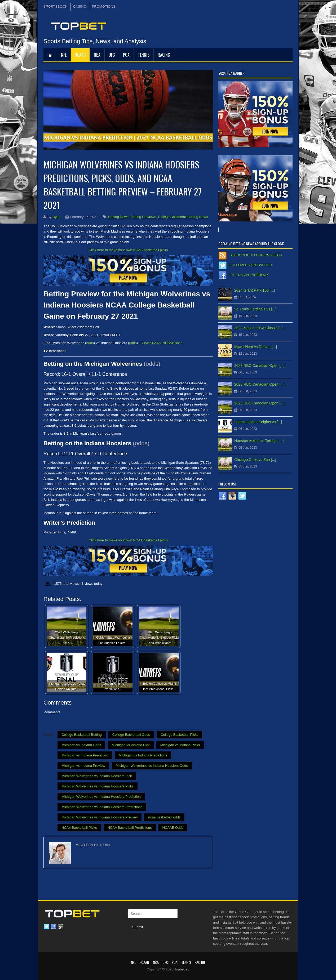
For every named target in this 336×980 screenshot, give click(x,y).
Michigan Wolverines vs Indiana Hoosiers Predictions (102, 807)
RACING (164, 55)
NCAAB (80, 55)
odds (90, 343)
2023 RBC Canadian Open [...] (259, 366)
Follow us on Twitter (251, 265)
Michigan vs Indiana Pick (131, 745)
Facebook (54, 927)
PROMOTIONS (104, 6)
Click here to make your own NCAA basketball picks (128, 250)
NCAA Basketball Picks (79, 828)
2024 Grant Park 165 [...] (255, 290)
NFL (64, 55)
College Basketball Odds (131, 735)
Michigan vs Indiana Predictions (143, 755)
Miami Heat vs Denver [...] (256, 347)
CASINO (80, 6)
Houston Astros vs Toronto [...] (259, 441)
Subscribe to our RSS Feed (256, 255)
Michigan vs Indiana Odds (81, 745)
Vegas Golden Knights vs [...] (258, 422)
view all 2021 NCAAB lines (162, 343)
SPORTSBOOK (56, 6)
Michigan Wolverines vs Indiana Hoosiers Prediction (101, 797)
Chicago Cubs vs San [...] (255, 460)
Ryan (56, 217)
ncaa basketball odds (164, 817)
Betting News (118, 217)
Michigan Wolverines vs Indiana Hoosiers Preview (100, 817)
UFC (112, 55)
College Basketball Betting (82, 735)
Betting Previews (143, 217)
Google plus (61, 927)
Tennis (144, 55)
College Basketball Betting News (183, 217)
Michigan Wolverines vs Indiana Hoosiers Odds (152, 766)
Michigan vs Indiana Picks (180, 745)
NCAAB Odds (173, 828)
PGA (126, 55)
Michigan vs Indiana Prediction (85, 755)
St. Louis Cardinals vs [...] (255, 309)
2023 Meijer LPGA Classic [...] (259, 328)
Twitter (46, 927)
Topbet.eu (182, 969)
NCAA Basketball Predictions (130, 828)
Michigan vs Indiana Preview (83, 766)
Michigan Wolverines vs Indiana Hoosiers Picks (98, 786)
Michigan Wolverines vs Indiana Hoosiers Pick (97, 776)
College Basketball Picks (179, 735)
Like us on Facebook (249, 275)
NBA (97, 55)
